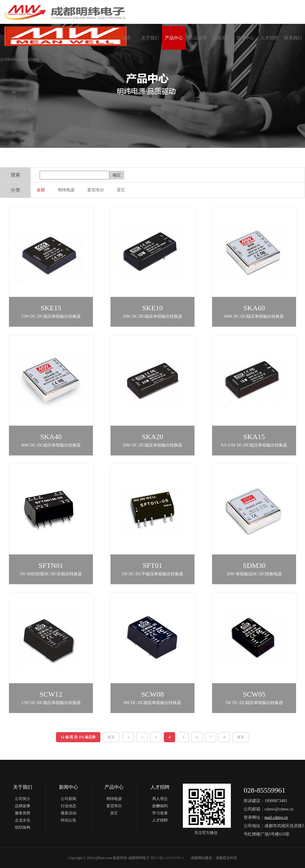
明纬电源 (66, 190)
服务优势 (23, 813)
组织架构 (23, 827)
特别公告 (69, 820)
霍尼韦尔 (96, 190)
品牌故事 (23, 806)
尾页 (241, 737)
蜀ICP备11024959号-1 (167, 858)
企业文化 (23, 820)
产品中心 (174, 38)
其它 (121, 190)
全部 (41, 190)
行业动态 (69, 806)
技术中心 (245, 38)
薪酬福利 (160, 806)
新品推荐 (198, 38)
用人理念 (160, 799)
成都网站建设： (203, 858)
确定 (117, 175)
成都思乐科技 (226, 858)
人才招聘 (269, 38)
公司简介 (23, 799)
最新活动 (69, 813)
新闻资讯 (222, 38)
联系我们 (293, 38)
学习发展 (160, 813)
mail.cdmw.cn (276, 817)
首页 (126, 38)
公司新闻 (69, 799)
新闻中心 (69, 787)
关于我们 (150, 38)
